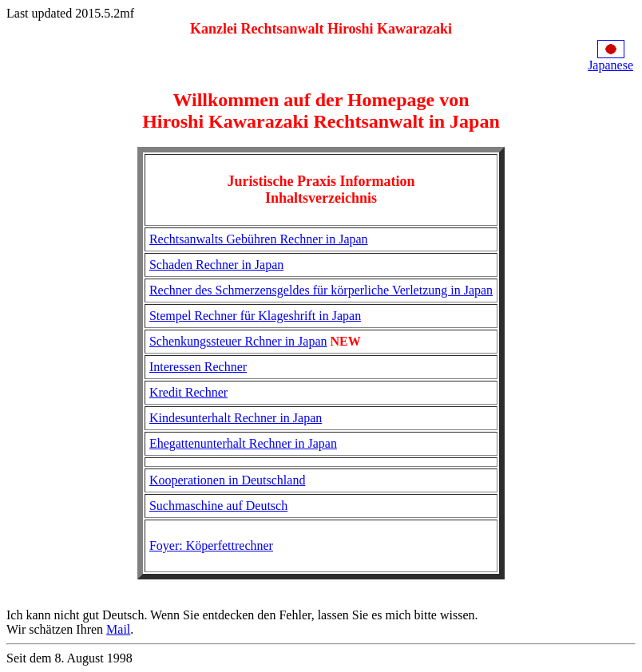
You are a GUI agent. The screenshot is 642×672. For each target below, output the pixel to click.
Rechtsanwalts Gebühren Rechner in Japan (259, 239)
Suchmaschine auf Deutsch (218, 506)
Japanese (610, 65)
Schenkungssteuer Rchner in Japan (238, 341)
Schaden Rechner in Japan (216, 265)
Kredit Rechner (188, 392)
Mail (118, 629)
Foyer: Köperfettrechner (211, 546)
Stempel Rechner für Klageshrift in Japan (255, 316)
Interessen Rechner (198, 367)
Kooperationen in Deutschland (228, 480)
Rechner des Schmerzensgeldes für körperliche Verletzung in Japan (321, 290)
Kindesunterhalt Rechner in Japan (236, 418)
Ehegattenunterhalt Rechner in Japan (243, 443)
